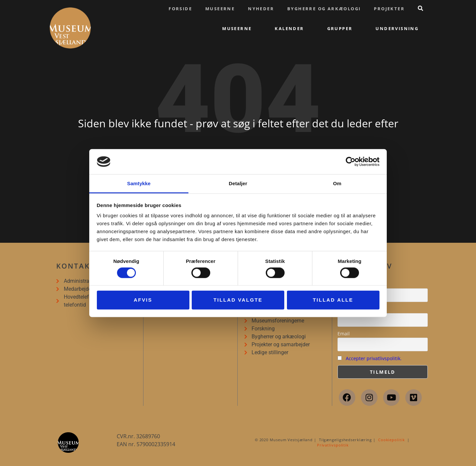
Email (344, 334)
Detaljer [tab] (238, 183)
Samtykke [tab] (139, 183)
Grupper (340, 28)
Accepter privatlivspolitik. (374, 358)
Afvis (143, 300)
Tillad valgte (238, 300)
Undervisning (397, 28)
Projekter (389, 9)
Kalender (289, 28)
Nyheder (261, 9)
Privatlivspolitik (333, 445)
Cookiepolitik (392, 440)
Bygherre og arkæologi (324, 9)
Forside (180, 9)
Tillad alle (333, 300)
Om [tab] (337, 183)
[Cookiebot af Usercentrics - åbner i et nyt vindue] (351, 162)
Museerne (220, 9)
